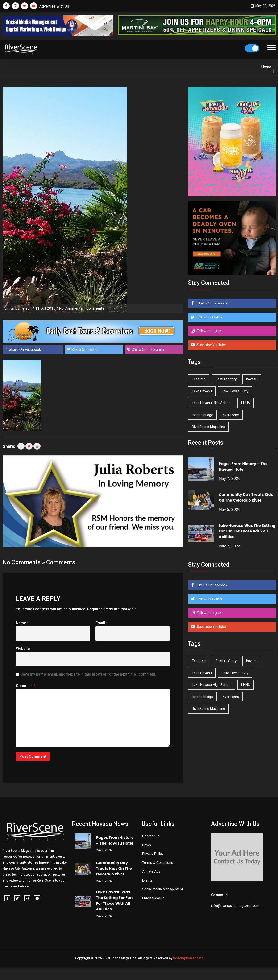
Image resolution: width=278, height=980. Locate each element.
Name (22, 623)
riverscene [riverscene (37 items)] (231, 415)
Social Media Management (163, 889)
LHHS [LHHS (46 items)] (246, 403)
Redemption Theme (188, 958)
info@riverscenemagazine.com (235, 906)
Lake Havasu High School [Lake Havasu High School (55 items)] (212, 403)
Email (102, 623)
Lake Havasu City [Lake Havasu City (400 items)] (235, 391)
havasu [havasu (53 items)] (252, 379)
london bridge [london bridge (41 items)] (202, 415)
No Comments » (72, 308)
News (147, 845)
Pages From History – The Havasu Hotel (243, 467)
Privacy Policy (153, 854)
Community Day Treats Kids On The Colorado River (246, 497)
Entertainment (153, 898)
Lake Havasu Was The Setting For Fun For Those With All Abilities (247, 531)
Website (23, 648)
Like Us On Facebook (212, 303)
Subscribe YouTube (211, 345)
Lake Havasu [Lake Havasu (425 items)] (202, 391)
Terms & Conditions (158, 863)
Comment (26, 686)
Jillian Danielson (18, 308)
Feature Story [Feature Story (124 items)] (226, 379)
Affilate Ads (151, 871)
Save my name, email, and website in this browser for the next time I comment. (88, 674)
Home (266, 67)
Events (147, 880)
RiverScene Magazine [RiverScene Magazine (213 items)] (208, 427)
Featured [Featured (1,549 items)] (199, 379)
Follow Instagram (209, 331)
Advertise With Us (54, 6)
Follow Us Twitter (209, 317)
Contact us (151, 836)
